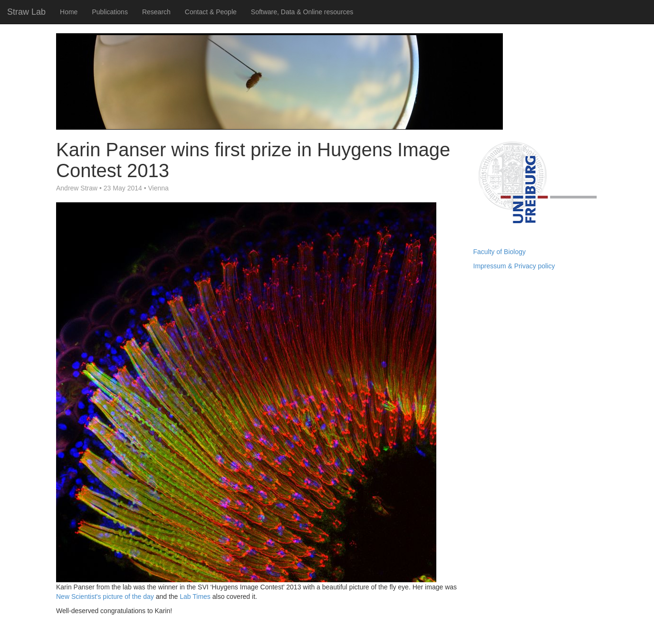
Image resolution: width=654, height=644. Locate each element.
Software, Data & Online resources (302, 12)
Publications (110, 12)
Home (69, 12)
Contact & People (211, 12)
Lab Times (195, 597)
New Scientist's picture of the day (105, 597)
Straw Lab (26, 12)
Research (156, 12)
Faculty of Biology (500, 252)
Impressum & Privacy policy (514, 266)
